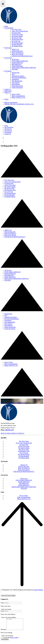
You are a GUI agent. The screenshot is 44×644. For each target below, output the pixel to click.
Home (6, 26)
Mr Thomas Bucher (17, 43)
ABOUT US (15, 49)
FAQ (13, 74)
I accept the (11, 640)
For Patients (8, 71)
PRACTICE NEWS (18, 54)
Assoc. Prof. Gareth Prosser (20, 31)
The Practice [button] (8, 129)
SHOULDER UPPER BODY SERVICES (24, 68)
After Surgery (16, 83)
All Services (15, 59)
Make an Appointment (18, 96)
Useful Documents (17, 88)
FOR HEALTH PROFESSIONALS (22, 56)
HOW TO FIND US (18, 53)
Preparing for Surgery (18, 76)
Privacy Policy (16, 94)
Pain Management (17, 81)
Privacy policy (14, 640)
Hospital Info (16, 73)
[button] (19, 104)
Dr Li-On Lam (16, 41)
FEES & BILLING (17, 51)
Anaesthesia (15, 79)
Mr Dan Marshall (17, 44)
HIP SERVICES (16, 64)
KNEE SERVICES (17, 66)
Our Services (8, 58)
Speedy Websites (38, 590)
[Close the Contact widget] (8, 596)
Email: (3, 611)
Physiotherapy (16, 84)
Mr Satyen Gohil (17, 38)
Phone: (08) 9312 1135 (18, 97)
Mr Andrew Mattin (17, 36)
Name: (3, 603)
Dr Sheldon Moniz (17, 46)
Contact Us (8, 89)
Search (6, 99)
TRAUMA (15, 69)
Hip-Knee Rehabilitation (19, 78)
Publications (8, 91)
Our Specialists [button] (9, 127)
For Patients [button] (8, 132)
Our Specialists (9, 28)
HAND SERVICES (17, 63)
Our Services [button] (8, 131)
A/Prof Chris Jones (17, 34)
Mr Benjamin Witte (17, 39)
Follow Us (7, 93)
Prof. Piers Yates (17, 30)
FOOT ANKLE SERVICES (20, 61)
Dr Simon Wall (16, 33)
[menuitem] (26, 38)
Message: (3, 632)
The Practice (8, 48)
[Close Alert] (3, 4)
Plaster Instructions (17, 86)
